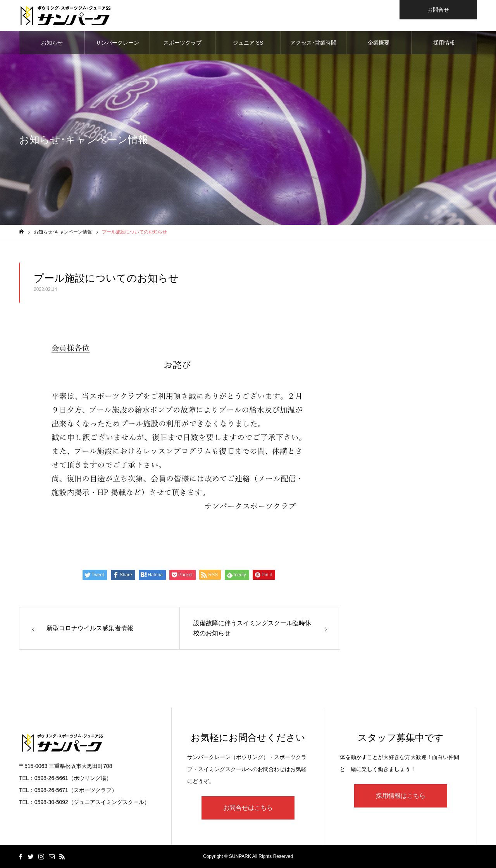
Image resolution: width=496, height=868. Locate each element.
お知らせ (52, 43)
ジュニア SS (248, 43)
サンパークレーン (117, 43)
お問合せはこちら (248, 808)
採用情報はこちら (401, 796)
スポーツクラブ (183, 43)
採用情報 (444, 43)
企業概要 (379, 43)
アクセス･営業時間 (313, 43)
